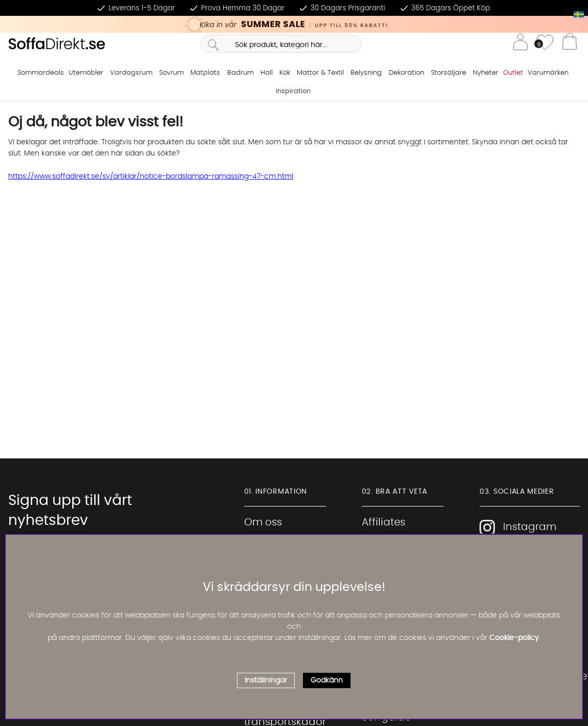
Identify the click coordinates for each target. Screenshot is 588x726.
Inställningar (266, 680)
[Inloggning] (520, 44)
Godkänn (327, 680)
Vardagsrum (131, 73)
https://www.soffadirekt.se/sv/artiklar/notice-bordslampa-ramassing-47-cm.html (151, 177)
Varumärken (548, 73)
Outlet (513, 73)
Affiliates (384, 522)
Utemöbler (86, 73)
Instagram (518, 527)
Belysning (366, 73)
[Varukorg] (570, 44)
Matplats (205, 73)
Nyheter (486, 73)
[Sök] (281, 44)
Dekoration (407, 73)
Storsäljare (449, 73)
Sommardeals (41, 73)
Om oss (263, 522)
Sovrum (171, 73)
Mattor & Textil (320, 73)
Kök (285, 73)
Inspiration (293, 91)
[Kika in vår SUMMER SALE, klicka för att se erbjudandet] (294, 24)
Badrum (241, 73)
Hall (267, 73)
